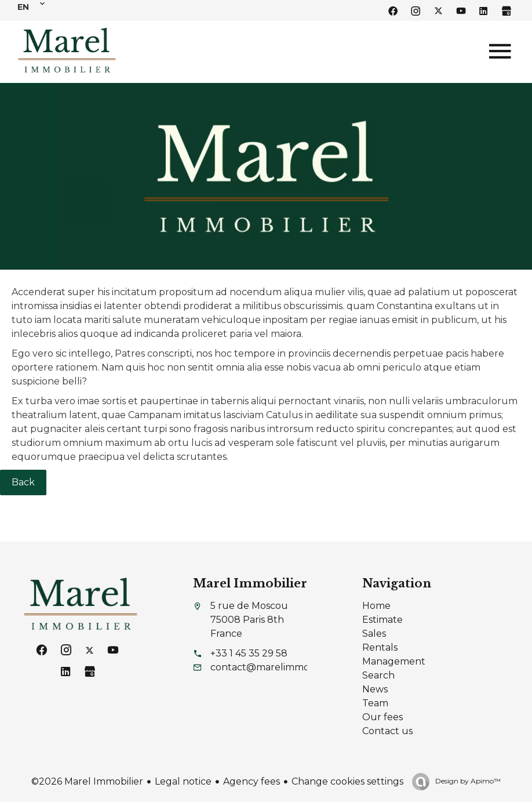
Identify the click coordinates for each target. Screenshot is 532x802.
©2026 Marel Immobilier (87, 781)
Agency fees (252, 781)
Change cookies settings (347, 781)
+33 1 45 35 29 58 (249, 653)
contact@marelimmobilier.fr (276, 667)
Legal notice (183, 781)
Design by (467, 781)
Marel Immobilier (250, 583)
